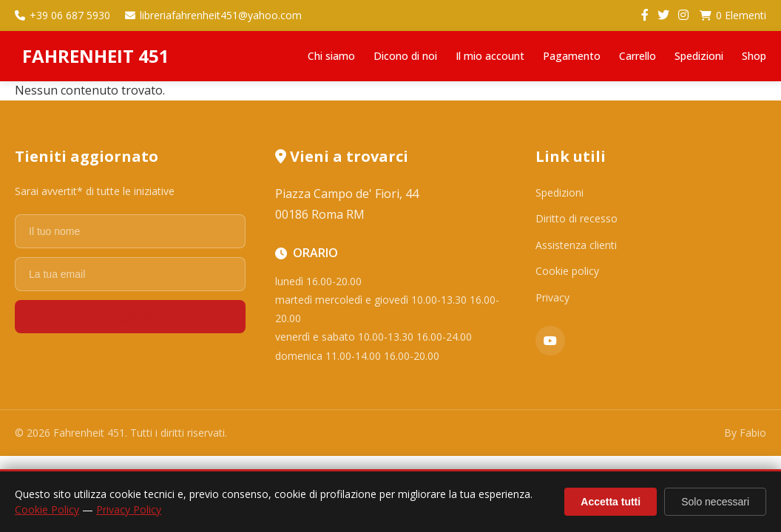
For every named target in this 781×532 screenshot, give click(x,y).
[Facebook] (645, 16)
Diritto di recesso (577, 218)
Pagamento (572, 56)
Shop (754, 56)
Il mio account (490, 56)
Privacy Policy (129, 509)
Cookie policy (567, 271)
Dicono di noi (405, 56)
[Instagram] (683, 16)
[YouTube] (550, 341)
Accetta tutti (611, 502)
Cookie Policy (47, 509)
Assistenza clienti (576, 245)
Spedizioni (699, 56)
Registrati (130, 317)
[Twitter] (663, 16)
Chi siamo (331, 56)
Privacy (552, 297)
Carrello (638, 56)
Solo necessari (715, 502)
